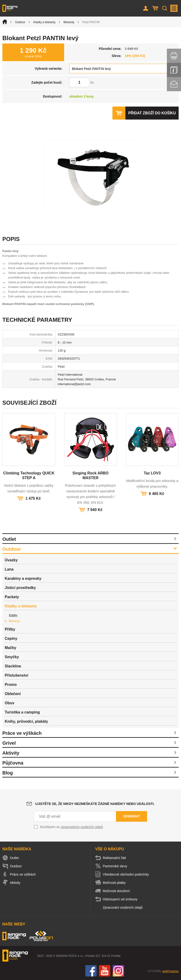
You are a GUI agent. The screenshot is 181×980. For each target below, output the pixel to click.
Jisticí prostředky (20, 588)
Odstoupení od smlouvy (121, 899)
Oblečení (13, 694)
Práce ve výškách (22, 733)
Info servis (174, 70)
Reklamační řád (116, 858)
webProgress (170, 971)
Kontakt (174, 84)
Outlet (9, 539)
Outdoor (20, 22)
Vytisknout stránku (174, 56)
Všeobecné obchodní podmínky (127, 874)
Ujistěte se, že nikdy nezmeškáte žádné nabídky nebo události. (95, 804)
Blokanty (69, 22)
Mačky (10, 648)
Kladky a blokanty (44, 22)
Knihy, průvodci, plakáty (26, 721)
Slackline (13, 666)
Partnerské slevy (116, 866)
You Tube (105, 971)
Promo (11, 685)
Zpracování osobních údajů (124, 907)
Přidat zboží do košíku (152, 113)
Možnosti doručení (118, 891)
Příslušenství (16, 675)
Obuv (10, 703)
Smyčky (12, 657)
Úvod (5, 22)
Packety (12, 597)
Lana (9, 569)
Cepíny (11, 638)
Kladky (13, 615)
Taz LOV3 (152, 473)
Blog (8, 773)
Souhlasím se (71, 827)
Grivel (9, 743)
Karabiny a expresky (23, 578)
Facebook (91, 971)
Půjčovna (13, 763)
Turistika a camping (22, 712)
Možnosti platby (116, 883)
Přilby (10, 629)
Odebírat (132, 816)
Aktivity (11, 753)
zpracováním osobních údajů (82, 827)
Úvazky (11, 560)
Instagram (118, 971)
